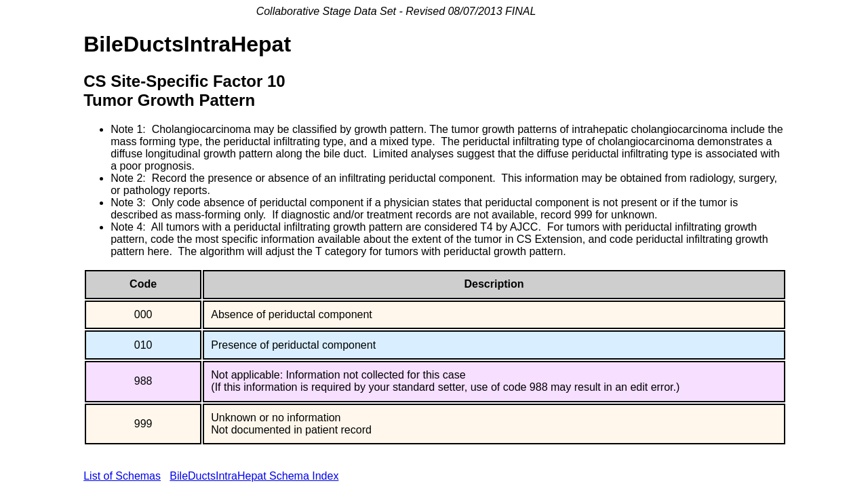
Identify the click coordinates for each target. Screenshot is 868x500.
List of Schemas (122, 476)
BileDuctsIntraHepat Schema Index (254, 476)
